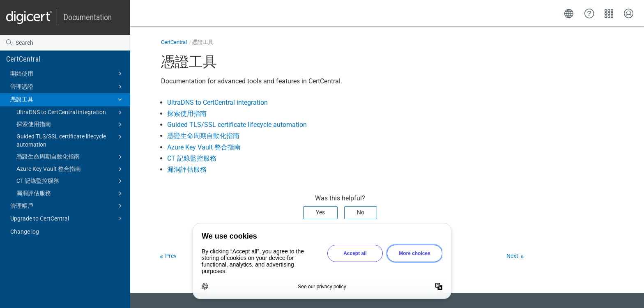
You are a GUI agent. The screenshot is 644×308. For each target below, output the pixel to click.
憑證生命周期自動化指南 (70, 157)
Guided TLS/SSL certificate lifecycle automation (70, 140)
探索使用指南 (70, 124)
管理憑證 (67, 87)
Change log (25, 232)
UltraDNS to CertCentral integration (70, 113)
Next (512, 256)
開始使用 (67, 74)
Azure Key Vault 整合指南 (70, 169)
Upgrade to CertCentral (67, 218)
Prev (171, 256)
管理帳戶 (67, 206)
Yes (320, 212)
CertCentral (23, 59)
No (361, 212)
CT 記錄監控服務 (70, 181)
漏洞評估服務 (70, 193)
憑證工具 (67, 99)
